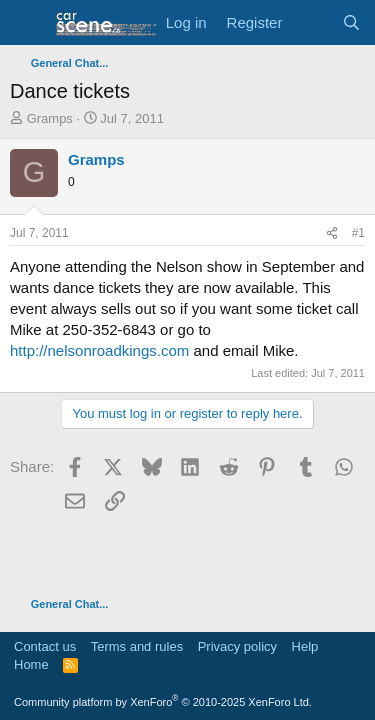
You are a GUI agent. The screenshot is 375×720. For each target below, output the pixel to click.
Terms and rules (137, 646)
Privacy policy (237, 646)
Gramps (50, 118)
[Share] (332, 233)
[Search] (351, 22)
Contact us (45, 646)
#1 (358, 233)
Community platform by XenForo (163, 702)
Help (305, 646)
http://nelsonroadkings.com (99, 350)
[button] (27, 23)
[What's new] (311, 22)
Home (31, 664)
